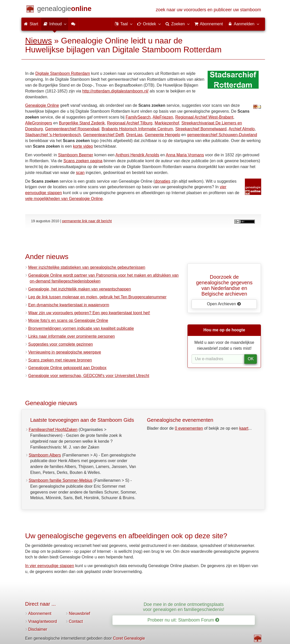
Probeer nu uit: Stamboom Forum (183, 620)
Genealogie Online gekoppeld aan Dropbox (67, 368)
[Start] (64, 10)
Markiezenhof (167, 123)
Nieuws (39, 41)
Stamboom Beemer (75, 155)
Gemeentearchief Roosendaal (72, 129)
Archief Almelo (242, 129)
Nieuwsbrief (80, 613)
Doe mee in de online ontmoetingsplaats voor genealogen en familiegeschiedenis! (184, 607)
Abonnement (40, 613)
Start (31, 24)
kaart (244, 428)
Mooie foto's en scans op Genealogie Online (68, 320)
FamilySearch (138, 117)
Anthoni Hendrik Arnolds (137, 155)
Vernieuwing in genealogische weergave (65, 352)
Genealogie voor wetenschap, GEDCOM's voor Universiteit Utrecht (89, 376)
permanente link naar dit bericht (87, 221)
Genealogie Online (42, 105)
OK (251, 359)
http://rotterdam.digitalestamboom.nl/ (116, 91)
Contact (76, 621)
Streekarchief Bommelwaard (201, 129)
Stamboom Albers (45, 455)
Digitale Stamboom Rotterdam (63, 73)
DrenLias (134, 135)
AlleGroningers (39, 123)
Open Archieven (224, 304)
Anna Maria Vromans (185, 155)
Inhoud (55, 24)
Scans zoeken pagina (83, 161)
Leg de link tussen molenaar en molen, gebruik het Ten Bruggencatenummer (97, 297)
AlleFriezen (163, 117)
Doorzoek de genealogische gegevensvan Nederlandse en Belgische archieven (224, 285)
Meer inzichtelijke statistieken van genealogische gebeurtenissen (87, 267)
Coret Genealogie (129, 638)
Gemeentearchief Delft (104, 135)
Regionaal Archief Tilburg (130, 123)
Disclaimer (38, 629)
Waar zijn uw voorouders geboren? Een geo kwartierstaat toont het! (89, 313)
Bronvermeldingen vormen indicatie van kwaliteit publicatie (81, 328)
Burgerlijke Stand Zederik (82, 123)
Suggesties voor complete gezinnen (61, 344)
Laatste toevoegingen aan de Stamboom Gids (82, 420)
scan (80, 173)
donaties (163, 181)
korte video (83, 146)
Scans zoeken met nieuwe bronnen (60, 360)
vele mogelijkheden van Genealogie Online (64, 199)
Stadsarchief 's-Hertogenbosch (53, 135)
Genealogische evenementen (180, 420)
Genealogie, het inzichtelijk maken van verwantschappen (80, 289)
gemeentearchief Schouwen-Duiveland (222, 135)
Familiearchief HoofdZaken (53, 430)
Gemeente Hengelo (163, 135)
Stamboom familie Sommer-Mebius (61, 480)
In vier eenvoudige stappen (50, 566)
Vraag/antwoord (43, 621)
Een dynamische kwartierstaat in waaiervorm (69, 305)
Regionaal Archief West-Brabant (204, 117)
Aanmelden (243, 24)
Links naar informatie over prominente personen (72, 336)
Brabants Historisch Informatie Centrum (137, 129)
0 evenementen (189, 428)
